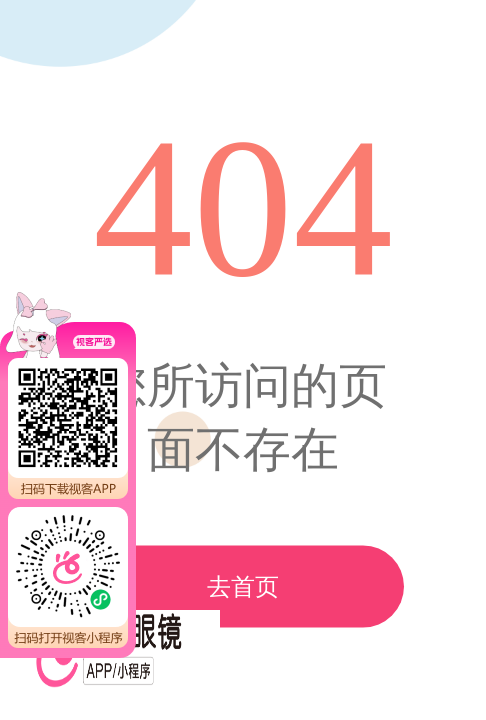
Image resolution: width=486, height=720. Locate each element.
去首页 (243, 586)
